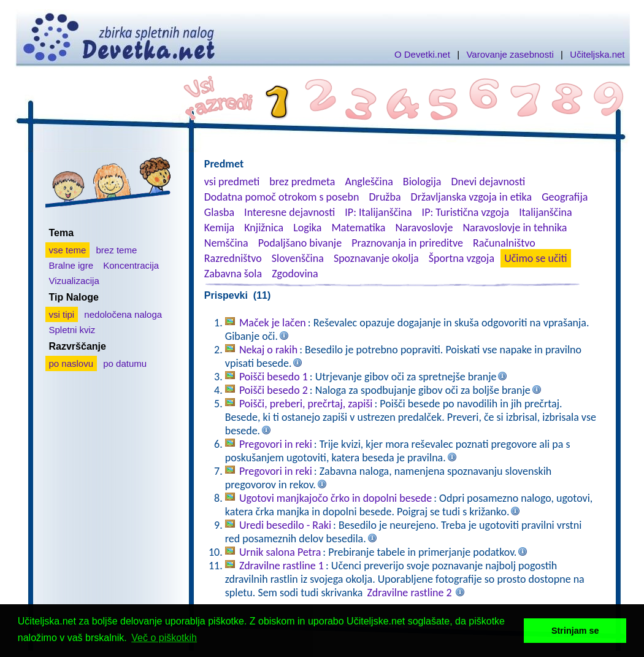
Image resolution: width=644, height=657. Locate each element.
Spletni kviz (72, 330)
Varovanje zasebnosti (510, 54)
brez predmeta (302, 182)
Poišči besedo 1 (274, 377)
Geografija (565, 197)
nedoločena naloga (123, 314)
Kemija (219, 228)
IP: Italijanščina (378, 212)
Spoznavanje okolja (376, 258)
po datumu (125, 363)
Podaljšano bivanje (300, 243)
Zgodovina (295, 274)
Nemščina (226, 243)
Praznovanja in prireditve (407, 243)
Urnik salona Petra (280, 552)
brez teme (117, 250)
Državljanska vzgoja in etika (471, 197)
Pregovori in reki (276, 444)
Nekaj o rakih (268, 350)
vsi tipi (62, 314)
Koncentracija (131, 265)
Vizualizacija (74, 281)
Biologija (422, 182)
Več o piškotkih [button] (164, 638)
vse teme (68, 250)
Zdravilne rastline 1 (282, 566)
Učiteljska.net (597, 54)
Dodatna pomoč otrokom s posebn (282, 197)
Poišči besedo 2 (274, 390)
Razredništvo (233, 258)
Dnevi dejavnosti (489, 182)
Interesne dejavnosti (289, 212)
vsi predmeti (232, 182)
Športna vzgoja (462, 258)
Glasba (219, 212)
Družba (385, 197)
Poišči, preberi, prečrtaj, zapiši (306, 404)
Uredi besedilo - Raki (285, 525)
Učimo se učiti (536, 258)
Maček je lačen (273, 323)
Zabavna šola (233, 274)
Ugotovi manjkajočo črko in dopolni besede (335, 498)
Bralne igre (71, 265)
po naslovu (71, 363)
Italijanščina (545, 212)
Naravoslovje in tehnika (515, 228)
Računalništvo (504, 243)
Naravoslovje (424, 228)
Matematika (358, 228)
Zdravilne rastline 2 (410, 593)
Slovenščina (298, 258)
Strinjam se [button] (575, 631)
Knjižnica (264, 228)
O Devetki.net (422, 54)
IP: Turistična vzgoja (466, 212)
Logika (307, 228)
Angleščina (369, 182)
